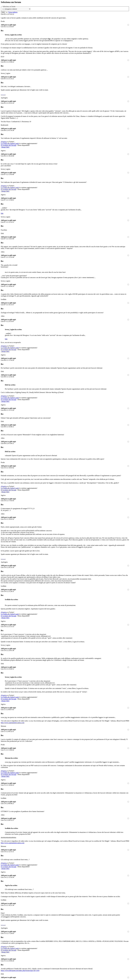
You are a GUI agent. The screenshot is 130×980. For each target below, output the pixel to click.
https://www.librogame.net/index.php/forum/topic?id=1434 (20, 970)
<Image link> (5, 147)
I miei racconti (3, 95)
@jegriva (4, 142)
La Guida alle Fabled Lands (10, 143)
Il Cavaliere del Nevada (8, 145)
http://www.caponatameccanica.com (13, 723)
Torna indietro (13, 12)
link (2, 213)
